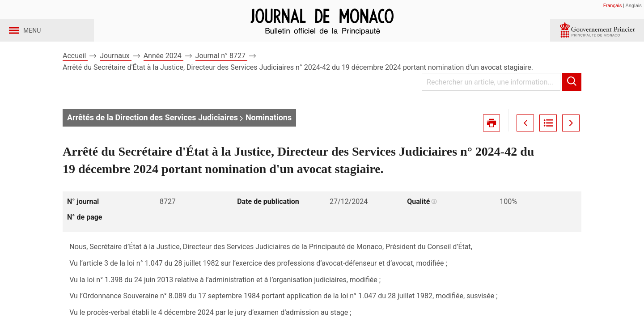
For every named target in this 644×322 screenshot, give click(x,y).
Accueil (75, 71)
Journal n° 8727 (221, 71)
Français (613, 6)
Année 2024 (163, 71)
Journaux (115, 71)
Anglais (634, 6)
